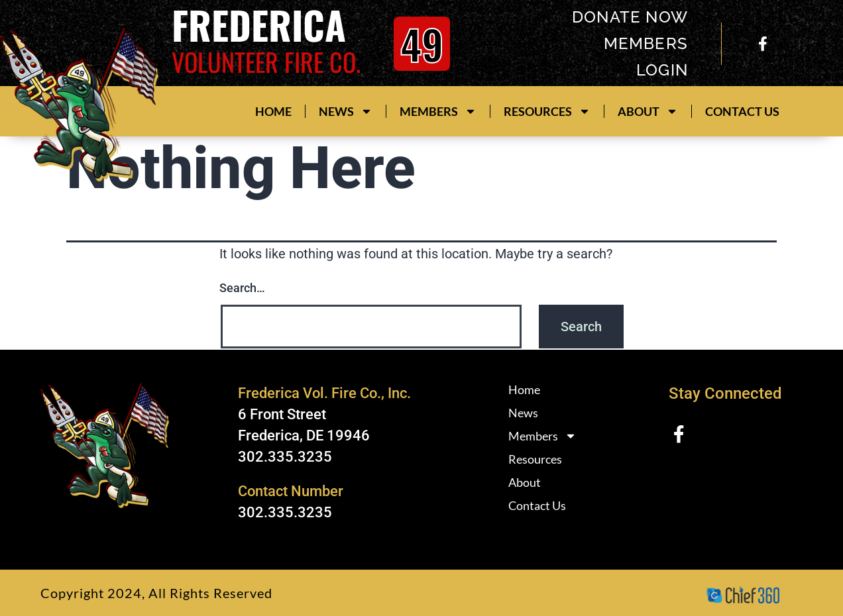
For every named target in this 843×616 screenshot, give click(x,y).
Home (273, 111)
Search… (242, 288)
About (648, 111)
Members (438, 111)
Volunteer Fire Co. (266, 62)
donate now (629, 17)
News (346, 111)
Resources (547, 111)
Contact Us (742, 111)
